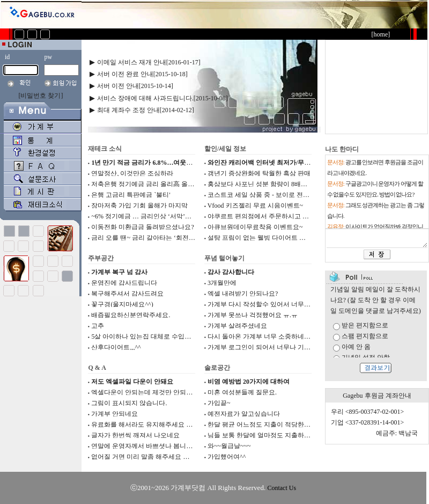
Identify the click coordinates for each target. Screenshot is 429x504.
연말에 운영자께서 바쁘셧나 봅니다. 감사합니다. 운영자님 (174, 446)
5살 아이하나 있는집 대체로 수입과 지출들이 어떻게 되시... (175, 337)
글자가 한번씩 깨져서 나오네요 (135, 435)
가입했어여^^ (227, 457)
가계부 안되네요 (114, 414)
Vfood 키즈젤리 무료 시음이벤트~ (255, 206)
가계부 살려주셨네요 (237, 326)
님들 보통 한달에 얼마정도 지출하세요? (264, 435)
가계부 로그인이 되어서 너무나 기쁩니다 (265, 347)
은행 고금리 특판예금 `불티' (131, 195)
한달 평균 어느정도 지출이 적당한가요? (264, 425)
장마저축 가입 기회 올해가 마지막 (139, 206)
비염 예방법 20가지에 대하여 (249, 382)
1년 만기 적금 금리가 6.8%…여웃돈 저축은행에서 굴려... (172, 163)
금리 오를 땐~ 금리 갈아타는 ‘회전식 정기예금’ (158, 238)
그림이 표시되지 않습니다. (129, 403)
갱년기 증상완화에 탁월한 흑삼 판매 (259, 173)
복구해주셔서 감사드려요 (127, 294)
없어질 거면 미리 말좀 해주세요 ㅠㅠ (143, 457)
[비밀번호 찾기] (41, 96)
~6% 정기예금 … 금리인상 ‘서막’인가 (144, 216)
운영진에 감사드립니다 (124, 283)
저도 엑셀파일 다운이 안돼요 (132, 382)
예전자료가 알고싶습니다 (244, 414)
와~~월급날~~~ (229, 446)
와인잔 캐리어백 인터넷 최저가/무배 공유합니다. (277, 163)
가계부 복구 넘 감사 (119, 272)
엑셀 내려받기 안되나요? (243, 294)
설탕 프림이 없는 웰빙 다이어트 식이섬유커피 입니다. (284, 238)
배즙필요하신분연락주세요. (131, 315)
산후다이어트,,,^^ (116, 347)
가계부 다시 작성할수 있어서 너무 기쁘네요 (269, 304)
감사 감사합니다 (231, 272)
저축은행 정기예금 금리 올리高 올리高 (146, 184)
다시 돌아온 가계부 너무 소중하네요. (260, 337)
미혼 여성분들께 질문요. (242, 392)
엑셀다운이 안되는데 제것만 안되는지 (145, 392)
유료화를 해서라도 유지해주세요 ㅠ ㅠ (146, 425)
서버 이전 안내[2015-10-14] (135, 86)
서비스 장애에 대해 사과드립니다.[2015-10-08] (162, 98)
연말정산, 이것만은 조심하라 (132, 173)
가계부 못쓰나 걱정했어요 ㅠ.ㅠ (253, 315)
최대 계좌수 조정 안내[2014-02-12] (146, 110)
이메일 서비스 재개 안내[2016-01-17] (149, 62)
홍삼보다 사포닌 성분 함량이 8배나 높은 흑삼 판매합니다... (291, 184)
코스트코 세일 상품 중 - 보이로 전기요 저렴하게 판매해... (288, 195)
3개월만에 (222, 283)
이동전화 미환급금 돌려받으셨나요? (142, 227)
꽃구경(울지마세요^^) (122, 304)
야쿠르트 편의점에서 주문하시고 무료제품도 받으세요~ (287, 216)
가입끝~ (219, 403)
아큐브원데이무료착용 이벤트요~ (255, 227)
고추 (98, 326)
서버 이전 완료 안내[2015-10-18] (142, 74)
